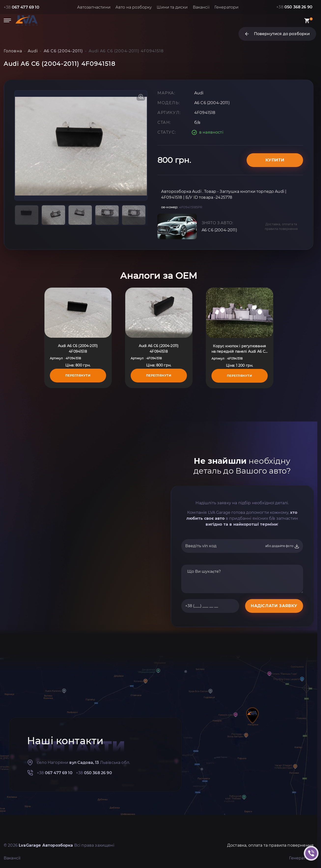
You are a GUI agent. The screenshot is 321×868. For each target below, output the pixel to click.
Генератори (227, 7)
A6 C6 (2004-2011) (219, 230)
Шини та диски (172, 7)
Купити (275, 160)
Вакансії (201, 7)
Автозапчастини (94, 7)
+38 (21, 7)
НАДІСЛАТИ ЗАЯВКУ (274, 606)
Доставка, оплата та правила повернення (281, 226)
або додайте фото (282, 546)
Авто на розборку (134, 7)
